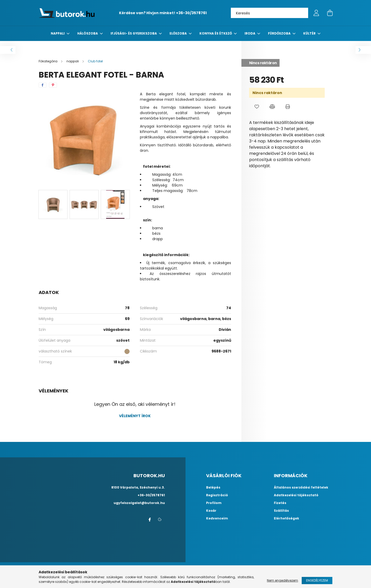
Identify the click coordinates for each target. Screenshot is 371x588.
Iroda (250, 33)
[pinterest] (53, 85)
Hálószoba (88, 33)
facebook (149, 520)
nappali (58, 33)
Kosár (211, 511)
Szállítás (281, 511)
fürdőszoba (280, 33)
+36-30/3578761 (191, 13)
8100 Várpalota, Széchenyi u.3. (138, 487)
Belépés (213, 488)
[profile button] (316, 13)
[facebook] (43, 85)
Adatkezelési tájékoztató (296, 495)
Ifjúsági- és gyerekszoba (134, 33)
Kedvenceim (217, 518)
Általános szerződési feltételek (301, 488)
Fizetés (280, 503)
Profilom (214, 503)
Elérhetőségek (286, 518)
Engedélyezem (317, 580)
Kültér (310, 33)
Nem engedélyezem (283, 580)
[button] (257, 107)
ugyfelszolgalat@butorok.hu (139, 503)
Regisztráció (217, 495)
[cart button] (330, 13)
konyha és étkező (216, 33)
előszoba (179, 33)
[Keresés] (269, 13)
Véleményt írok (135, 416)
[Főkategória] (48, 61)
